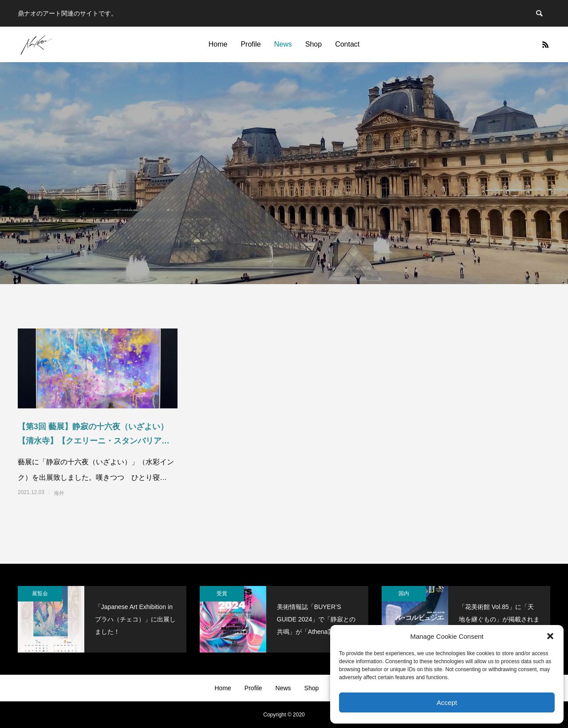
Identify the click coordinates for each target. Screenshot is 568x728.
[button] (550, 636)
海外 (59, 493)
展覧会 (40, 593)
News (283, 44)
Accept (447, 702)
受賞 (222, 593)
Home (218, 44)
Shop (314, 44)
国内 (404, 593)
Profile (250, 44)
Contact (347, 44)
